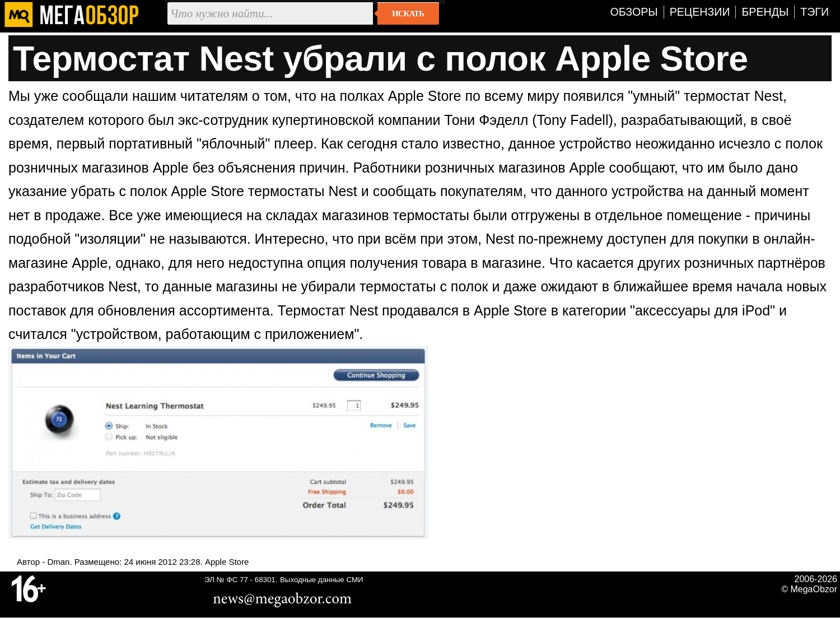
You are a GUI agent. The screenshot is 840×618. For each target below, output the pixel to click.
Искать (408, 13)
